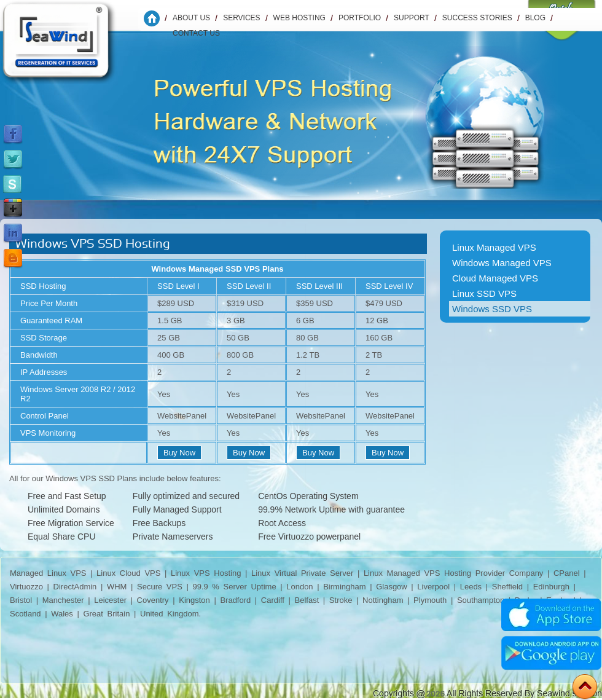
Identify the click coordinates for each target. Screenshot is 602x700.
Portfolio (360, 18)
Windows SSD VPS (492, 309)
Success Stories (477, 18)
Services (241, 18)
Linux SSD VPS (484, 293)
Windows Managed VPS (502, 263)
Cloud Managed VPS (495, 278)
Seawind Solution (67, 46)
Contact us (196, 33)
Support (412, 18)
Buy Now (179, 453)
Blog (535, 18)
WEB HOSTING (299, 18)
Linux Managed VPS (494, 247)
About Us (191, 18)
